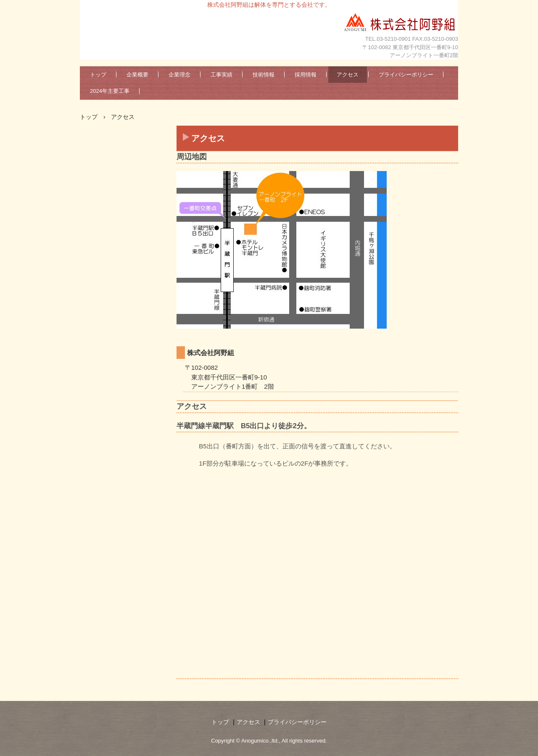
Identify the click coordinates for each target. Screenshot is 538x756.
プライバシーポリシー (406, 75)
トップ (98, 75)
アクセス (348, 75)
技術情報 (264, 75)
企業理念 (179, 75)
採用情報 (306, 75)
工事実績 (222, 75)
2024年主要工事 (110, 91)
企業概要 (137, 75)
